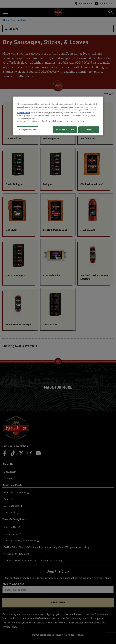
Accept (89, 129)
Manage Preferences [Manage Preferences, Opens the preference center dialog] (28, 129)
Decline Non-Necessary (65, 129)
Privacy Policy (24, 112)
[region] (58, 116)
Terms (82, 121)
